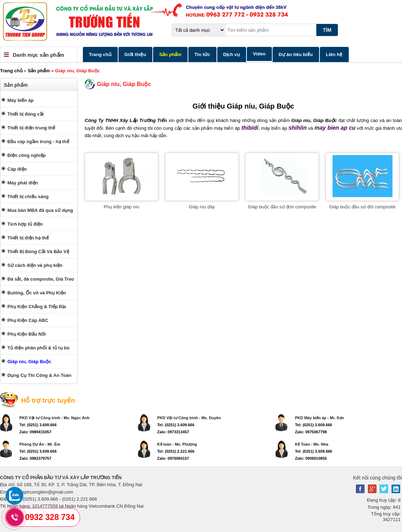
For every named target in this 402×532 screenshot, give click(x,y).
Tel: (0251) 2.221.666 (176, 451)
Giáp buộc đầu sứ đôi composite (363, 207)
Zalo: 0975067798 (311, 432)
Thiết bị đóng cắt (26, 114)
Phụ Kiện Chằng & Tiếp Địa (37, 307)
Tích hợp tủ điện (25, 224)
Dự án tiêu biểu (296, 54)
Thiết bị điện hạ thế (28, 238)
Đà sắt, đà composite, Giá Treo (41, 279)
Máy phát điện (23, 183)
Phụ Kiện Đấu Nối (27, 334)
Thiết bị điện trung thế (31, 128)
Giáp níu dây (202, 207)
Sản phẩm (170, 54)
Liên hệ (334, 54)
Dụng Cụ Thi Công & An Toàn (39, 375)
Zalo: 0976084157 (173, 458)
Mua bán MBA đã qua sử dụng (40, 210)
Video (259, 54)
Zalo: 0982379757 (35, 458)
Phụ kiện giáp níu (121, 207)
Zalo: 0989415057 (35, 432)
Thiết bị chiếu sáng (28, 197)
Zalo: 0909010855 (311, 458)
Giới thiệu (135, 54)
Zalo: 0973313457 (173, 432)
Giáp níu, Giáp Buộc (29, 362)
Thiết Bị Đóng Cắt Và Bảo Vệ (38, 252)
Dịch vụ (232, 54)
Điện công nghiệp (27, 155)
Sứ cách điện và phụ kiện (35, 265)
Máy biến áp (20, 100)
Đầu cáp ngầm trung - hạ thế (38, 142)
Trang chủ (100, 54)
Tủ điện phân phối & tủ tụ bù (38, 348)
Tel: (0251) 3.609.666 (38, 425)
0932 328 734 (50, 517)
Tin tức (202, 54)
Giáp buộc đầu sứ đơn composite (282, 207)
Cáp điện (17, 169)
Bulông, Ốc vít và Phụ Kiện (37, 293)
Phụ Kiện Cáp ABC (28, 320)
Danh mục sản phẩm (38, 55)
